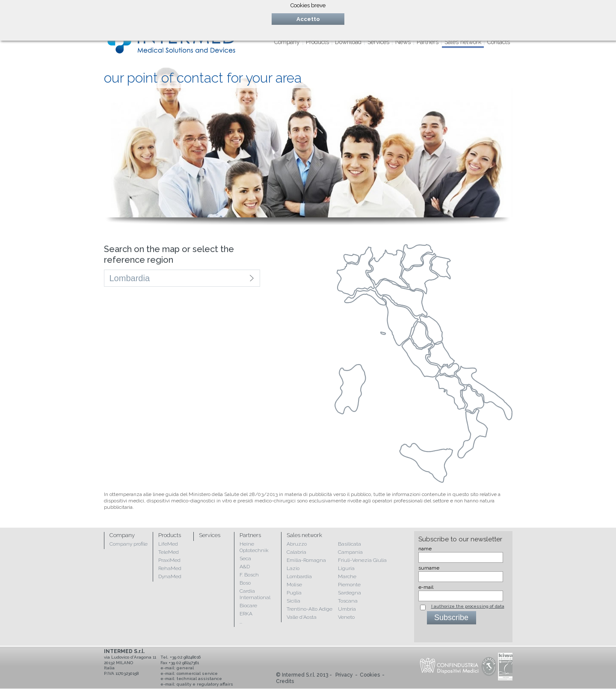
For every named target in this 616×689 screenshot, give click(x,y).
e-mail (426, 587)
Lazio (293, 568)
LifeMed (168, 544)
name (425, 549)
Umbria (347, 609)
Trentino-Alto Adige (309, 609)
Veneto (346, 617)
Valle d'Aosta (302, 617)
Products (317, 42)
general (185, 668)
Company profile (129, 544)
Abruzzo (297, 544)
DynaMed (170, 576)
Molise (294, 585)
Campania (350, 552)
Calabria (296, 552)
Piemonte (349, 585)
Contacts (499, 42)
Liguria (346, 568)
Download (348, 42)
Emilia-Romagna (306, 560)
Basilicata (349, 544)
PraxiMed (169, 560)
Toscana (348, 601)
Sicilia (293, 601)
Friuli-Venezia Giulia (362, 560)
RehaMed (170, 568)
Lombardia (299, 576)
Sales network (463, 42)
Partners (428, 42)
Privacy (344, 675)
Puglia (294, 593)
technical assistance (199, 679)
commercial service (197, 673)
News (403, 42)
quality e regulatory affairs (205, 684)
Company (287, 42)
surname (429, 568)
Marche (347, 576)
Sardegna (349, 593)
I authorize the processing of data (468, 606)
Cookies (370, 675)
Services (378, 42)
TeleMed (169, 552)
